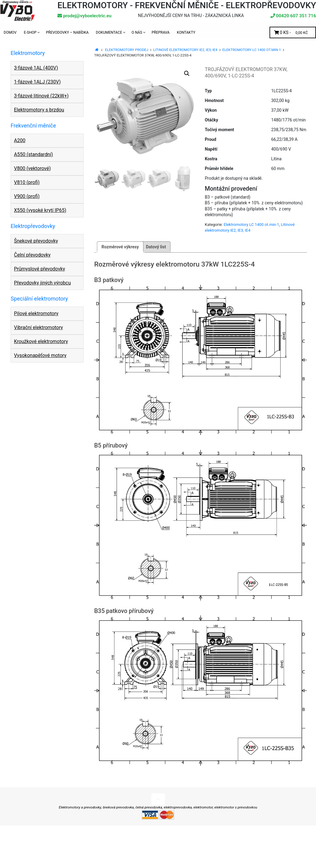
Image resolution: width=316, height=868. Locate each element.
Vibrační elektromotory (38, 327)
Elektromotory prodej (127, 50)
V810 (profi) (27, 182)
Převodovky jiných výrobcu (42, 283)
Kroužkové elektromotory (41, 341)
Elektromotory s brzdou (39, 110)
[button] (187, 73)
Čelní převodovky (32, 255)
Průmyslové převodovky (39, 269)
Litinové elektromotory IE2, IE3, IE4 (185, 50)
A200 (20, 140)
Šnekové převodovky (36, 241)
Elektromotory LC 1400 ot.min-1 (252, 50)
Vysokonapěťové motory (40, 355)
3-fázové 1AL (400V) (36, 68)
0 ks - (293, 33)
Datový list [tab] (156, 247)
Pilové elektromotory (36, 313)
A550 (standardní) (33, 154)
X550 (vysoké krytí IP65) (40, 210)
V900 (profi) (27, 196)
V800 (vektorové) (32, 168)
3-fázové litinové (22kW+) (41, 96)
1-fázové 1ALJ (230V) (37, 82)
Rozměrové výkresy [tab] (120, 247)
